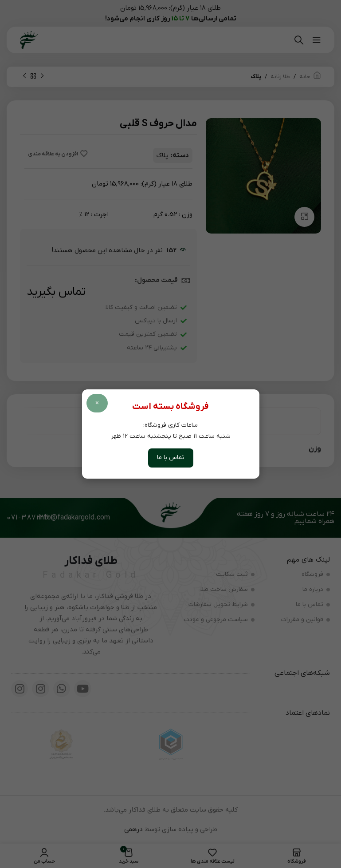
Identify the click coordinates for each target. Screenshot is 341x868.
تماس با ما (171, 458)
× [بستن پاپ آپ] (97, 403)
